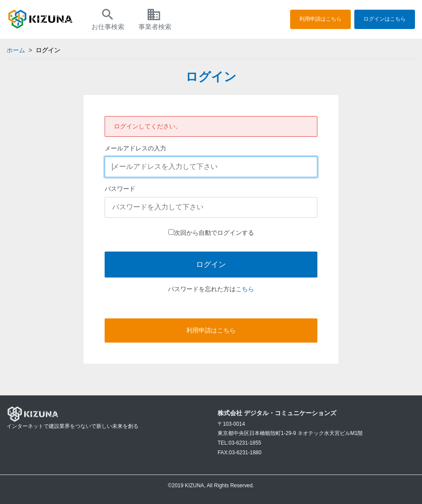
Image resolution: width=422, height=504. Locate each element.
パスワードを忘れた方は (202, 289)
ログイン (211, 265)
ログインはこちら (385, 19)
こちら (245, 289)
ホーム (16, 50)
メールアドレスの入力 (135, 148)
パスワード (120, 189)
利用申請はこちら (320, 19)
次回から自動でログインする (214, 233)
